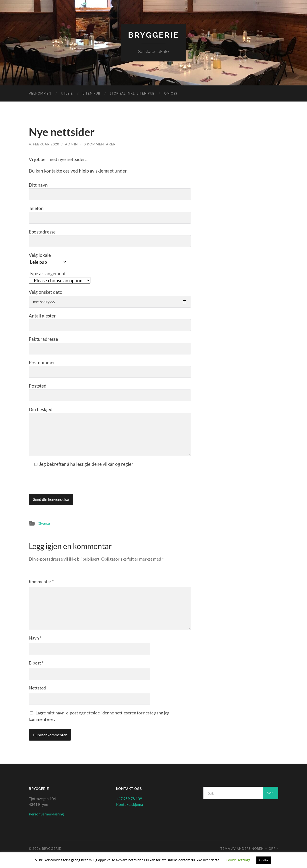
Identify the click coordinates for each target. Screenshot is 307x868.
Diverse (44, 523)
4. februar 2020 (44, 144)
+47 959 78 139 (129, 799)
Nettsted (37, 688)
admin (71, 144)
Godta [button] (264, 860)
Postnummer (110, 369)
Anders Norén (250, 849)
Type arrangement (60, 277)
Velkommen (40, 93)
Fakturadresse (110, 345)
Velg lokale (48, 258)
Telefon (110, 215)
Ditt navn (110, 191)
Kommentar (41, 581)
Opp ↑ (273, 849)
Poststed (110, 392)
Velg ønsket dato (110, 298)
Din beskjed (110, 431)
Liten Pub (91, 93)
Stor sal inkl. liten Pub (132, 93)
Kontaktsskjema (130, 804)
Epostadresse (110, 238)
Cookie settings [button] (238, 860)
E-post (36, 663)
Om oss (171, 93)
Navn (35, 638)
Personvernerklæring (46, 814)
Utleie (67, 93)
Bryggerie (153, 35)
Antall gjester (110, 322)
